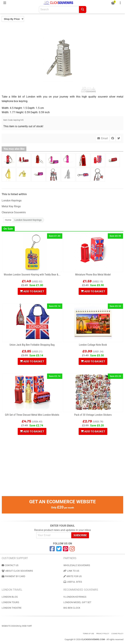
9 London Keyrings (75, 597)
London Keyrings (12, 201)
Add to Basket (32, 291)
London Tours (10, 602)
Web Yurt (27, 626)
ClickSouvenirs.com (93, 639)
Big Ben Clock (72, 608)
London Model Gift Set (77, 602)
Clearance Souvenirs (14, 212)
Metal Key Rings (11, 206)
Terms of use (88, 634)
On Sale (8, 229)
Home (8, 220)
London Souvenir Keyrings (28, 220)
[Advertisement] (62, 473)
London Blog (10, 597)
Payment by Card (13, 576)
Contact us (10, 565)
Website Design (10, 626)
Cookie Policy (117, 634)
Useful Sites (73, 582)
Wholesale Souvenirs (77, 565)
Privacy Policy (103, 634)
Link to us (71, 571)
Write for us (73, 576)
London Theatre (12, 608)
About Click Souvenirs (17, 571)
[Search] (83, 10)
